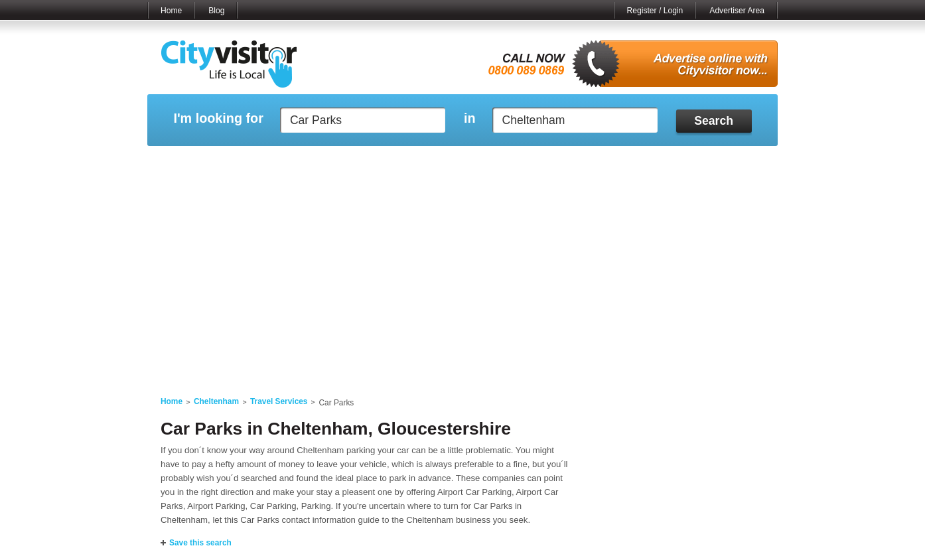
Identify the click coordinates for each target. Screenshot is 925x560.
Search (714, 121)
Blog (216, 11)
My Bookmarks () (721, 163)
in (470, 118)
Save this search (200, 543)
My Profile (469, 163)
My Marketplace (274, 163)
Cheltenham (216, 401)
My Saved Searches (544, 163)
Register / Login (655, 11)
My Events (343, 163)
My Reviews (406, 163)
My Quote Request (634, 163)
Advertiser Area (737, 11)
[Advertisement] (462, 280)
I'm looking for (218, 118)
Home (171, 11)
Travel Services (279, 401)
